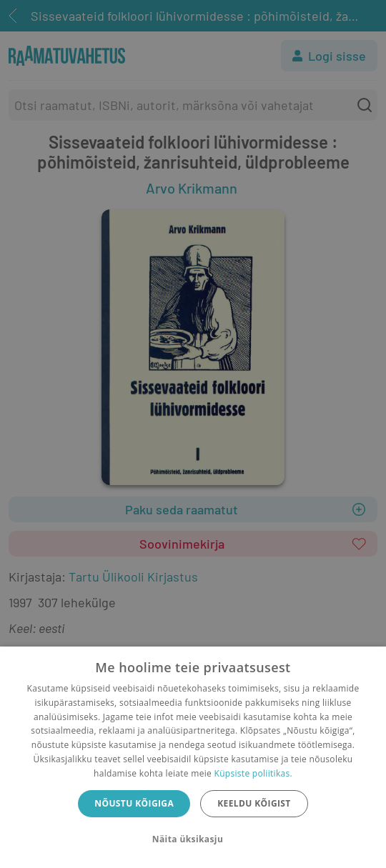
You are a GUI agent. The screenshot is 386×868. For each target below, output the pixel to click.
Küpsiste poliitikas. (253, 773)
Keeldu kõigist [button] (254, 803)
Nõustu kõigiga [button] (134, 803)
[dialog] (193, 757)
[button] (193, 839)
